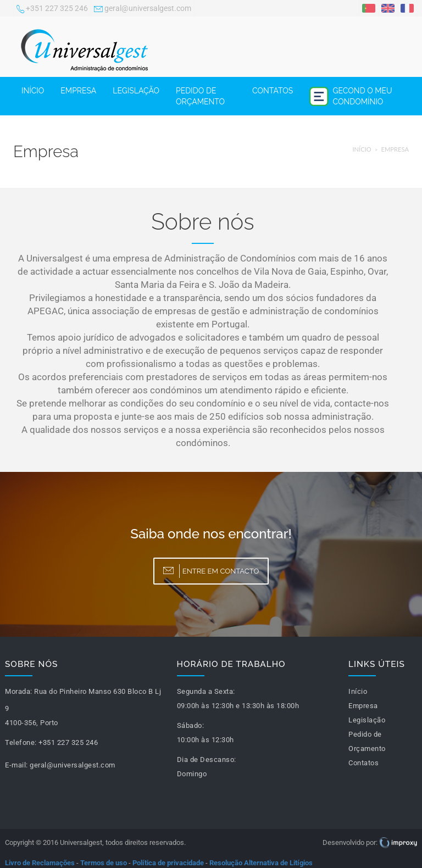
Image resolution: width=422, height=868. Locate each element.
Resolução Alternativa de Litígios (261, 863)
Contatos (273, 91)
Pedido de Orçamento (200, 96)
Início (33, 91)
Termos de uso (104, 863)
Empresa (78, 91)
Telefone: (21, 742)
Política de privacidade (168, 863)
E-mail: (16, 765)
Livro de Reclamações (40, 863)
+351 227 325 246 (52, 9)
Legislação (136, 91)
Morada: (19, 691)
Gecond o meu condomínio (351, 96)
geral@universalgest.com (143, 9)
